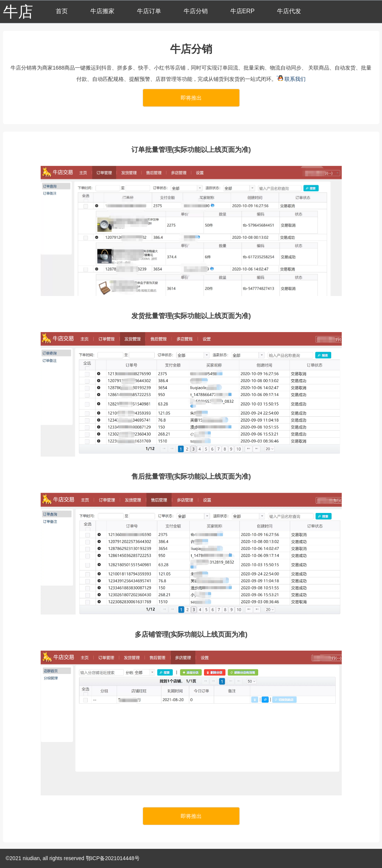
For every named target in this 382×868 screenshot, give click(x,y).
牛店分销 (196, 11)
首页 (62, 11)
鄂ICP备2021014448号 (113, 858)
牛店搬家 (102, 11)
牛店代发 (289, 11)
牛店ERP (243, 11)
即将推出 (191, 98)
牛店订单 (149, 11)
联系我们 (292, 79)
